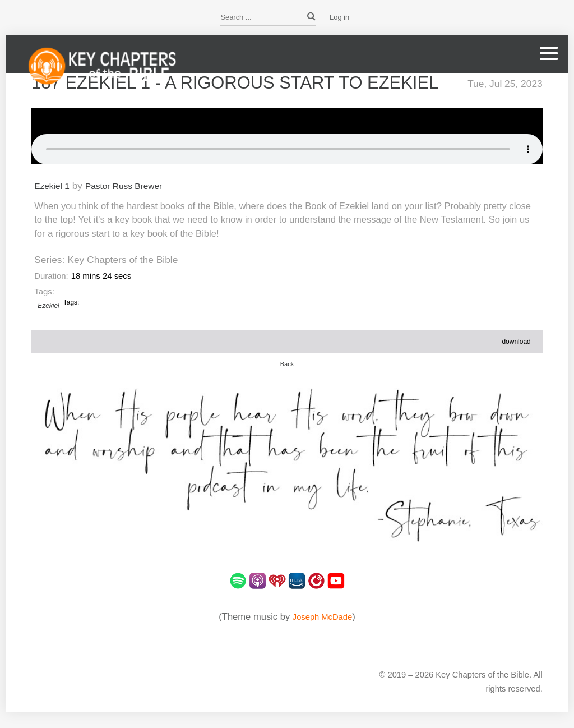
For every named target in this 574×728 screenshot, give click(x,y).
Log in (339, 17)
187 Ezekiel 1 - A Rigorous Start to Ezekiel (217, 90)
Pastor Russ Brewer (133, 201)
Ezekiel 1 (54, 201)
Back (287, 380)
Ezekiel (48, 321)
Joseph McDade (322, 632)
